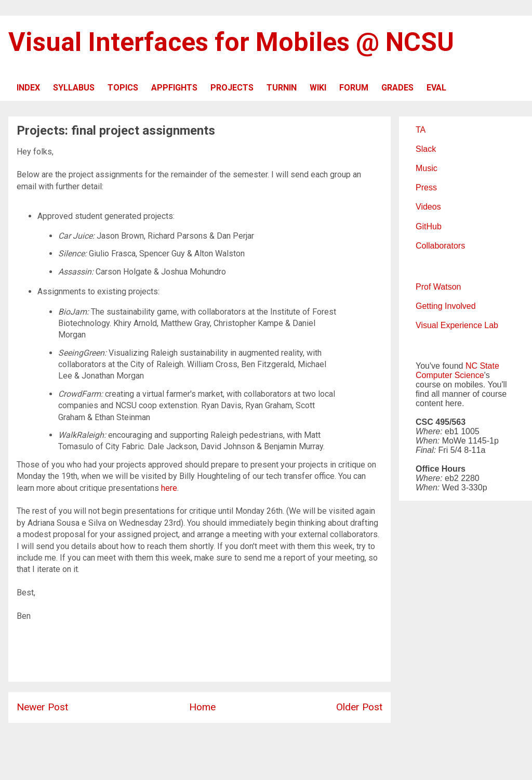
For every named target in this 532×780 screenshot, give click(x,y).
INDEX (28, 88)
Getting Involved (446, 306)
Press (426, 187)
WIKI (318, 88)
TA (421, 130)
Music (427, 168)
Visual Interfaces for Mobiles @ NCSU (231, 42)
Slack (426, 149)
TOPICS (123, 88)
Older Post (359, 707)
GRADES (397, 88)
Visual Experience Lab (457, 325)
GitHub (429, 226)
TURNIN (282, 88)
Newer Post (42, 707)
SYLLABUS (74, 88)
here (169, 488)
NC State (482, 366)
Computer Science (450, 375)
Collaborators (440, 246)
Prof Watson (438, 287)
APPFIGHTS (174, 88)
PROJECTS (232, 88)
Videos (428, 207)
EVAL (436, 88)
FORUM (354, 88)
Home (202, 707)
